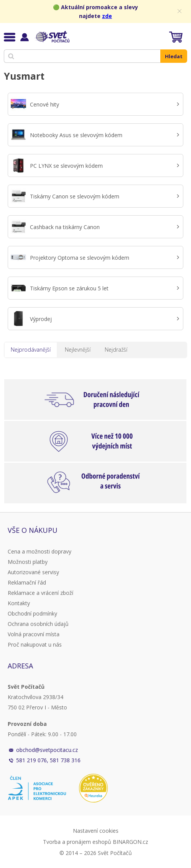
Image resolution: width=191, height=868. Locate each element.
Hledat (174, 56)
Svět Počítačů (52, 37)
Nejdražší (116, 350)
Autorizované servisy (33, 572)
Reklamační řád (27, 582)
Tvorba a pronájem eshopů (77, 842)
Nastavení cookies (96, 831)
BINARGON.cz (130, 842)
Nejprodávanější (31, 350)
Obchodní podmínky (32, 613)
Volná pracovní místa (34, 634)
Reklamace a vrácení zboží (40, 593)
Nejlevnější (78, 350)
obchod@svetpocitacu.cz (47, 750)
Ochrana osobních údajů (38, 624)
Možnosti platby (28, 562)
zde (107, 16)
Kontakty (19, 603)
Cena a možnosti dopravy (40, 551)
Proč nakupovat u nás (35, 644)
